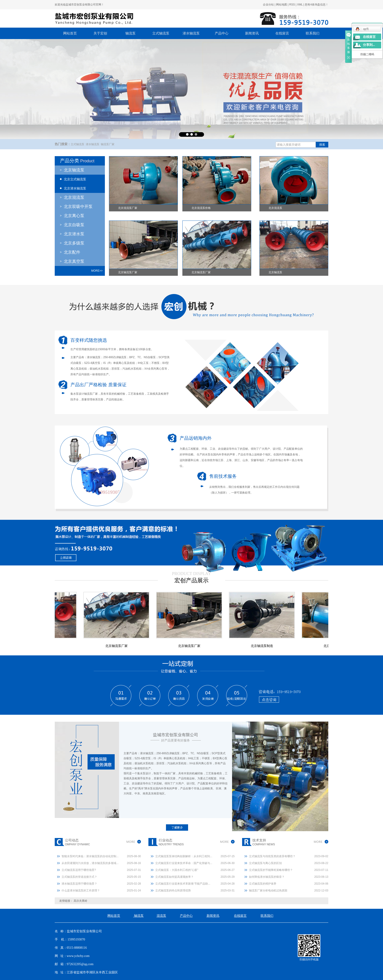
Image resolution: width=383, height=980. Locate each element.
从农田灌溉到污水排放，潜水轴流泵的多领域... (90, 863)
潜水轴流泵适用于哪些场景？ (79, 884)
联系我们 (313, 33)
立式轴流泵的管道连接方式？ (79, 877)
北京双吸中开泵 (78, 207)
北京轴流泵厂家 (128, 272)
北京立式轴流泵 (75, 179)
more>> (97, 271)
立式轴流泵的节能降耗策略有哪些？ (271, 870)
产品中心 (222, 33)
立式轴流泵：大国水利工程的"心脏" (177, 870)
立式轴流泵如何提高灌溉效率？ (174, 877)
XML (300, 5)
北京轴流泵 (74, 170)
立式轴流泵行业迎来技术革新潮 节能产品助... (183, 884)
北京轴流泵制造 (264, 646)
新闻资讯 (252, 33)
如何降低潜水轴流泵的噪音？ (267, 877)
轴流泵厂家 (108, 144)
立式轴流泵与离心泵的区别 (265, 863)
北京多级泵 (74, 243)
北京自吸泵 (74, 225)
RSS (292, 5)
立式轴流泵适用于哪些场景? (79, 870)
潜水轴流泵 (191, 33)
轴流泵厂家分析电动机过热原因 (268, 891)
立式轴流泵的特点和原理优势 (173, 891)
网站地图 (282, 5)
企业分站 (268, 5)
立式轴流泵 (161, 33)
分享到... (369, 45)
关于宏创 (100, 33)
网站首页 (70, 33)
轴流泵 (131, 33)
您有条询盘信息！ (317, 5)
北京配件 (72, 252)
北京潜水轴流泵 (75, 188)
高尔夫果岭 (80, 901)
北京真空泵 (74, 261)
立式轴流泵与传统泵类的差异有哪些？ (272, 856)
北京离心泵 (74, 216)
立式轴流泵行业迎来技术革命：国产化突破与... (184, 863)
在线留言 (282, 33)
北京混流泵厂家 (128, 208)
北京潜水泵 (74, 234)
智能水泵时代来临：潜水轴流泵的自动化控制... (90, 856)
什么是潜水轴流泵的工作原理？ (81, 891)
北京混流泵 (74, 197)
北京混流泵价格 (201, 208)
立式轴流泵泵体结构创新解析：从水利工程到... (184, 856)
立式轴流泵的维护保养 (263, 884)
